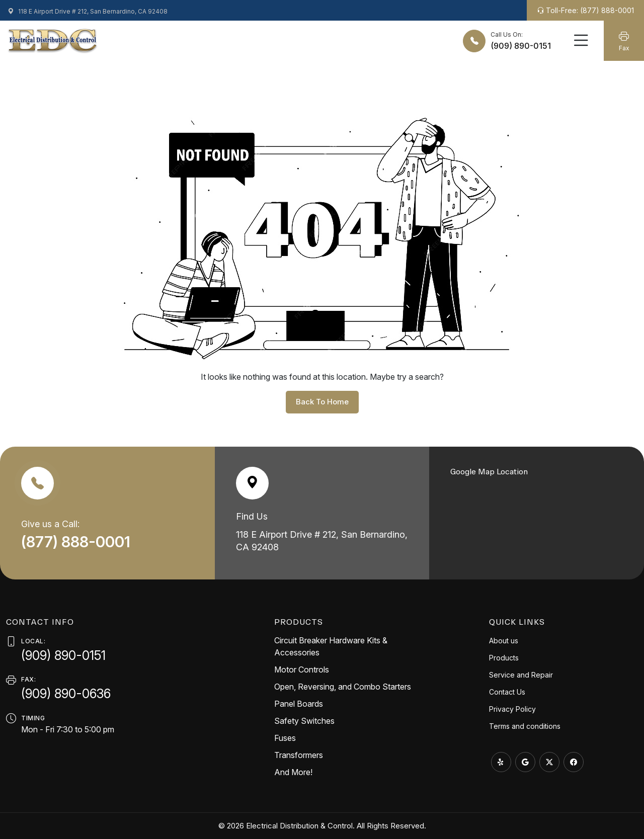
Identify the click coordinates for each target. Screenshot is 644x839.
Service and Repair (521, 675)
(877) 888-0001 (77, 542)
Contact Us (507, 692)
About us (504, 641)
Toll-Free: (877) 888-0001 (585, 10)
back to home (322, 402)
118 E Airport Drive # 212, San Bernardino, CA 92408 (88, 11)
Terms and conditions (525, 726)
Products (504, 658)
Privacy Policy (512, 709)
